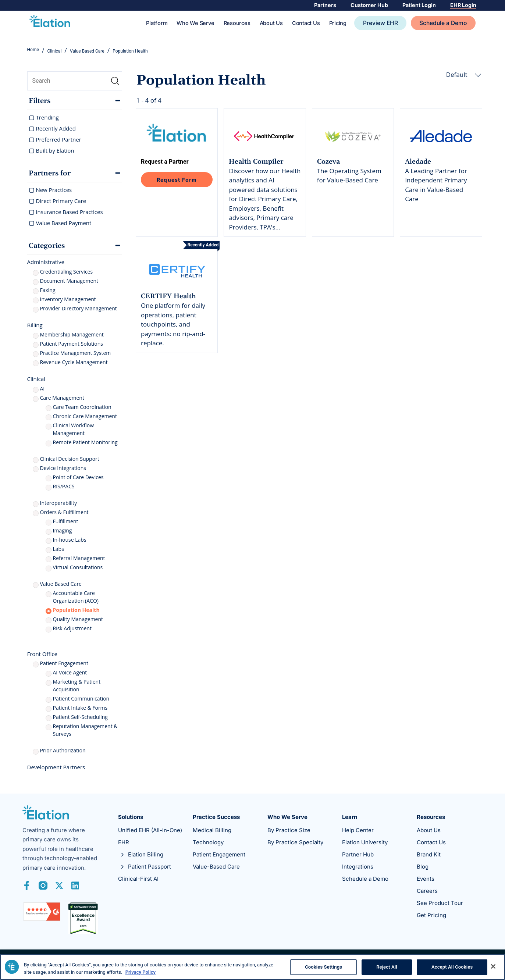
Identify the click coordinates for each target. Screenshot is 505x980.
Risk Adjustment (72, 629)
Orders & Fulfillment (64, 513)
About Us (271, 24)
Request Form (177, 180)
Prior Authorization (63, 751)
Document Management (69, 281)
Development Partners (56, 768)
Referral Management (79, 559)
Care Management (62, 398)
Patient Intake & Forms (80, 708)
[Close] (493, 966)
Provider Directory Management (79, 309)
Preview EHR (380, 24)
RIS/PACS (64, 487)
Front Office (42, 655)
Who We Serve (195, 24)
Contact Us (306, 24)
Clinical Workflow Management (74, 430)
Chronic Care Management (85, 417)
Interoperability (59, 504)
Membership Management (72, 335)
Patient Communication (81, 699)
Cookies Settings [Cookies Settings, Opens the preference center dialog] (323, 967)
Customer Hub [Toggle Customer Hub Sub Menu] (367, 5)
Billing (35, 326)
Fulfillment (66, 522)
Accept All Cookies (452, 967)
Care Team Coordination (82, 408)
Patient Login (418, 5)
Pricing (338, 24)
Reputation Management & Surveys (85, 731)
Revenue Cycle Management (74, 363)
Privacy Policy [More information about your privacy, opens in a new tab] (141, 972)
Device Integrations (63, 469)
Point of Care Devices (78, 478)
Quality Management (78, 620)
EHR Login (463, 5)
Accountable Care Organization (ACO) (76, 598)
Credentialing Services (67, 272)
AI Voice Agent (70, 673)
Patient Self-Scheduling (80, 718)
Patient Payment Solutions (72, 344)
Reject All (387, 967)
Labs (58, 550)
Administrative (46, 263)
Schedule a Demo (443, 24)
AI (42, 389)
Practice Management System (76, 354)
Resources (237, 24)
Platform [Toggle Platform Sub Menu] (157, 24)
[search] (75, 82)
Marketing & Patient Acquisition (77, 686)
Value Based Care (61, 585)
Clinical (36, 379)
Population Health (76, 611)
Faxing (48, 291)
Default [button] (464, 75)
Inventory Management (68, 300)
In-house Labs (70, 540)
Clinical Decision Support (70, 459)
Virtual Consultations (78, 568)
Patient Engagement (64, 664)
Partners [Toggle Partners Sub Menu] (322, 5)
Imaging (63, 531)
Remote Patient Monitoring (85, 443)
